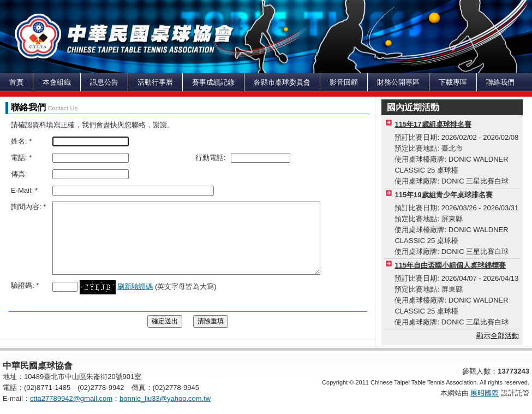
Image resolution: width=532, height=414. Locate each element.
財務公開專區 (398, 82)
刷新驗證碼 (135, 286)
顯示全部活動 (498, 336)
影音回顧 (344, 82)
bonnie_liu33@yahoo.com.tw (165, 398)
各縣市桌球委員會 (282, 82)
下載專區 (453, 82)
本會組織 (57, 82)
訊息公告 (104, 82)
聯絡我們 (500, 82)
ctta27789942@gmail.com (71, 398)
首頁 (16, 82)
